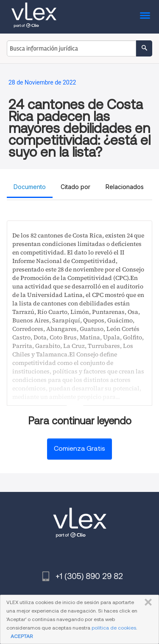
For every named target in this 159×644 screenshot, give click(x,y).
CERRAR (146, 602)
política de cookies (114, 628)
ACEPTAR (22, 636)
